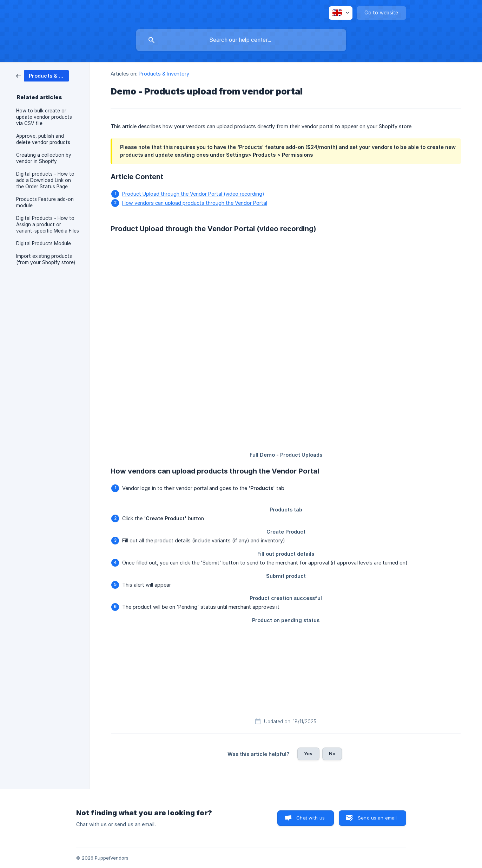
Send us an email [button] (377, 818)
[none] (341, 13)
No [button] (332, 753)
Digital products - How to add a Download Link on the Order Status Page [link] (45, 180)
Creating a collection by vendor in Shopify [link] (44, 158)
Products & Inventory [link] (164, 74)
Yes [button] (308, 753)
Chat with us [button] (311, 818)
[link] (42, 75)
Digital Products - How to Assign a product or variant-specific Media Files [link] (48, 224)
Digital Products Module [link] (44, 243)
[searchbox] (241, 40)
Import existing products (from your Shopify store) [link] (46, 259)
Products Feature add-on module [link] (45, 202)
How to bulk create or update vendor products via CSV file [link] (44, 117)
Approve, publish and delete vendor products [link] (43, 139)
